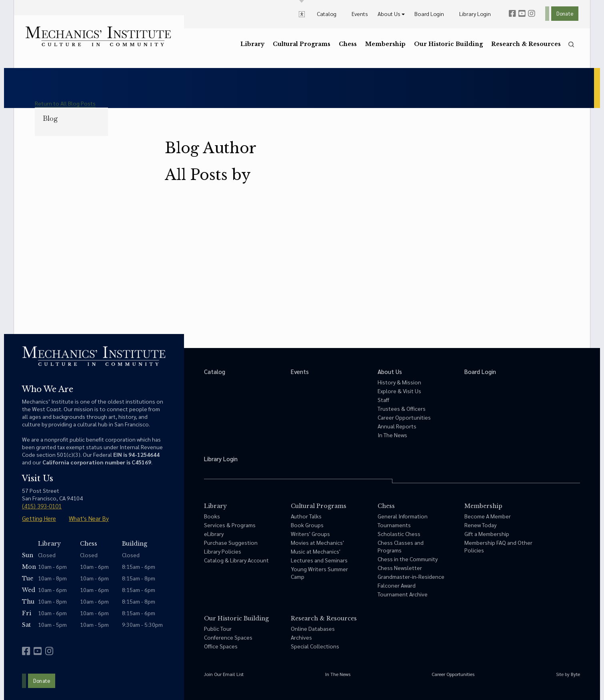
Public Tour (218, 628)
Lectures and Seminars (319, 560)
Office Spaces (221, 646)
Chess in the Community (408, 559)
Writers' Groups (310, 534)
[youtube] (522, 14)
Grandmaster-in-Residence (411, 576)
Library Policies (223, 551)
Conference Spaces (228, 637)
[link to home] (98, 36)
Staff (383, 400)
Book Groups (307, 525)
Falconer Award (397, 585)
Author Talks (306, 516)
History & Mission (399, 382)
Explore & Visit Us (399, 391)
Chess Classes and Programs (401, 546)
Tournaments (394, 525)
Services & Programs (230, 525)
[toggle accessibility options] (302, 14)
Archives (301, 637)
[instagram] (532, 14)
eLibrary (214, 534)
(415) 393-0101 (42, 506)
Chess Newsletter (400, 568)
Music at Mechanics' (316, 551)
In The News (392, 435)
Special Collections (315, 646)
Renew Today (480, 525)
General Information (403, 516)
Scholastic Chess (399, 534)
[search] (571, 44)
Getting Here (39, 518)
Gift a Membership (487, 534)
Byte (575, 674)
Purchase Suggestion (231, 542)
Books (212, 516)
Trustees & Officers (402, 408)
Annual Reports (397, 426)
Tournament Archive (403, 594)
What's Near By (89, 518)
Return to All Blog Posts (65, 103)
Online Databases (313, 628)
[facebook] (512, 14)
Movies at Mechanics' (317, 542)
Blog (50, 118)
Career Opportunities (404, 417)
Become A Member (488, 516)
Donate (565, 13)
